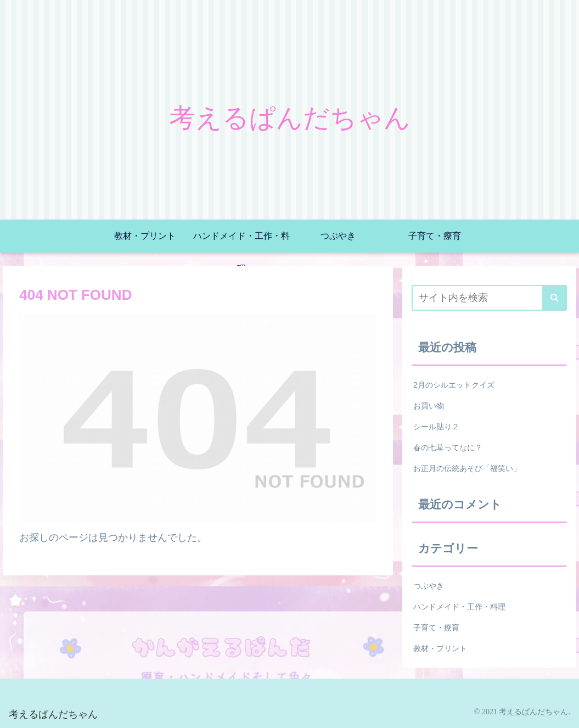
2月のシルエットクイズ (454, 385)
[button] (555, 298)
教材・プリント (440, 648)
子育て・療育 (436, 628)
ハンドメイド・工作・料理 (459, 607)
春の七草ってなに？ (448, 447)
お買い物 (429, 406)
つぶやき (429, 586)
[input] (489, 298)
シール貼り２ (436, 427)
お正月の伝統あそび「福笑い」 (467, 468)
